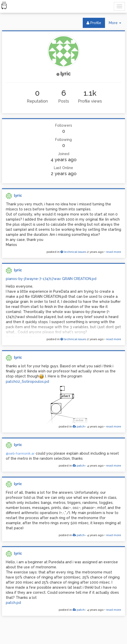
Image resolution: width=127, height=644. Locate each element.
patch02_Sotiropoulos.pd (27, 382)
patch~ (79, 426)
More (117, 24)
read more (114, 252)
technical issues (73, 252)
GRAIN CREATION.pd (79, 279)
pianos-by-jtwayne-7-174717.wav (33, 279)
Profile (94, 23)
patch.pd (13, 603)
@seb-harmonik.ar (20, 453)
